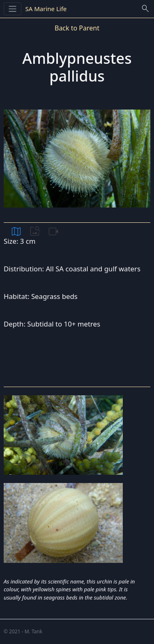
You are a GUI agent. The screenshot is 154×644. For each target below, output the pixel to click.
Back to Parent (77, 28)
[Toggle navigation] (13, 9)
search (145, 9)
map (16, 231)
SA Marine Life (46, 9)
